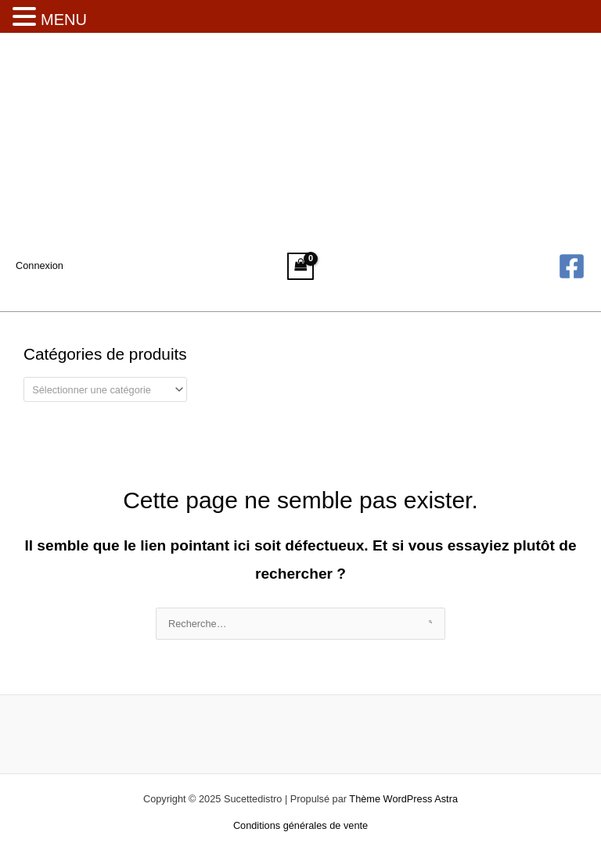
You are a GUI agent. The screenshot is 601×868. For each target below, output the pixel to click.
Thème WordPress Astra (403, 799)
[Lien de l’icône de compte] (40, 266)
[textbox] (99, 390)
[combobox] (105, 389)
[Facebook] (572, 266)
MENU (64, 20)
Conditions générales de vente (300, 825)
